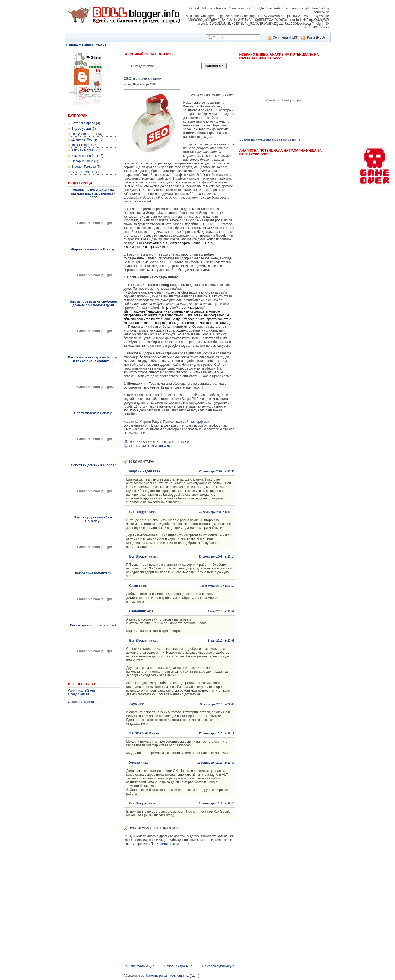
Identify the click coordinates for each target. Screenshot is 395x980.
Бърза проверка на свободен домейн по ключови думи (93, 303)
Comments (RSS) (285, 37)
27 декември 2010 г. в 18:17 (217, 734)
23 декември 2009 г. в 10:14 (217, 557)
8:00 (187, 442)
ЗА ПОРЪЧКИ (140, 733)
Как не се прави (84, 150)
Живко (135, 763)
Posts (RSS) (316, 37)
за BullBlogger (82, 145)
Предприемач (78, 694)
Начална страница (178, 966)
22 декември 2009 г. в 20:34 (217, 471)
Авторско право (83, 123)
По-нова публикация (139, 966)
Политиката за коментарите (171, 844)
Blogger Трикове (84, 167)
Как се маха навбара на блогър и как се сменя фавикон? (93, 359)
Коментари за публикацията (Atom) (173, 976)
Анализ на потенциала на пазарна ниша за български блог (93, 193)
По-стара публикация (218, 966)
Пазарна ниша (83, 161)
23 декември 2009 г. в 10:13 (217, 512)
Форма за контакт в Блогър (93, 249)
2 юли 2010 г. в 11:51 (221, 611)
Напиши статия (94, 45)
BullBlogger (139, 512)
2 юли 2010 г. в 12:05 (221, 641)
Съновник (138, 611)
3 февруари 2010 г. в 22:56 (217, 586)
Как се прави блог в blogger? (93, 625)
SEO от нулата (83, 172)
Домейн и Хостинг (85, 139)
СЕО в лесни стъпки (143, 79)
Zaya (133, 704)
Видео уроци (81, 129)
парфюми (202, 422)
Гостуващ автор (84, 134)
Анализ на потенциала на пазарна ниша (270, 140)
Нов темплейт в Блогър (93, 413)
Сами (134, 586)
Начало (72, 45)
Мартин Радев (141, 471)
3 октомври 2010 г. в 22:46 (217, 704)
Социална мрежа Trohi (85, 702)
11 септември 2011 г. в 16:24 (216, 804)
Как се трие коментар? (93, 573)
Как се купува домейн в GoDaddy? (93, 519)
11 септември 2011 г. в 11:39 (216, 763)
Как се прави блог (85, 156)
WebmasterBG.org (82, 691)
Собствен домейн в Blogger (93, 465)
